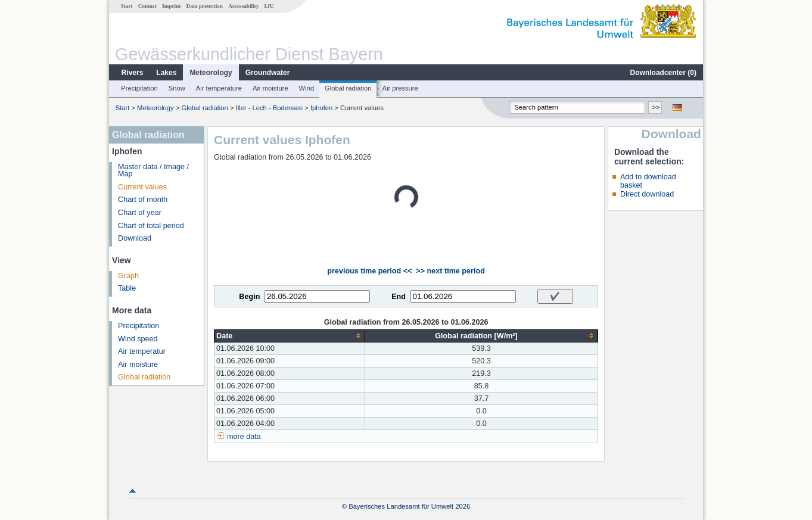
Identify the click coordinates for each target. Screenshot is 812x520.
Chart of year (140, 213)
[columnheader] (290, 336)
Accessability (243, 6)
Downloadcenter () (663, 73)
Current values (142, 187)
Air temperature (219, 88)
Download (135, 238)
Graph (128, 276)
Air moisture (270, 88)
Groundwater (268, 73)
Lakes (166, 73)
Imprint (171, 6)
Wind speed (138, 339)
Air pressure (400, 88)
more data (244, 437)
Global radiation (348, 88)
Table (127, 288)
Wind (307, 88)
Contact (147, 6)
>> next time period (450, 271)
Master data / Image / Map (153, 171)
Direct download (647, 194)
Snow (177, 88)
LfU (269, 6)
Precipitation (139, 88)
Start (127, 6)
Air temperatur (142, 351)
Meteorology (211, 73)
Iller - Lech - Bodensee (270, 108)
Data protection (205, 6)
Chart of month (143, 200)
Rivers (133, 73)
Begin (249, 297)
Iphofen (321, 108)
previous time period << (369, 271)
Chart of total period (151, 226)
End (399, 297)
